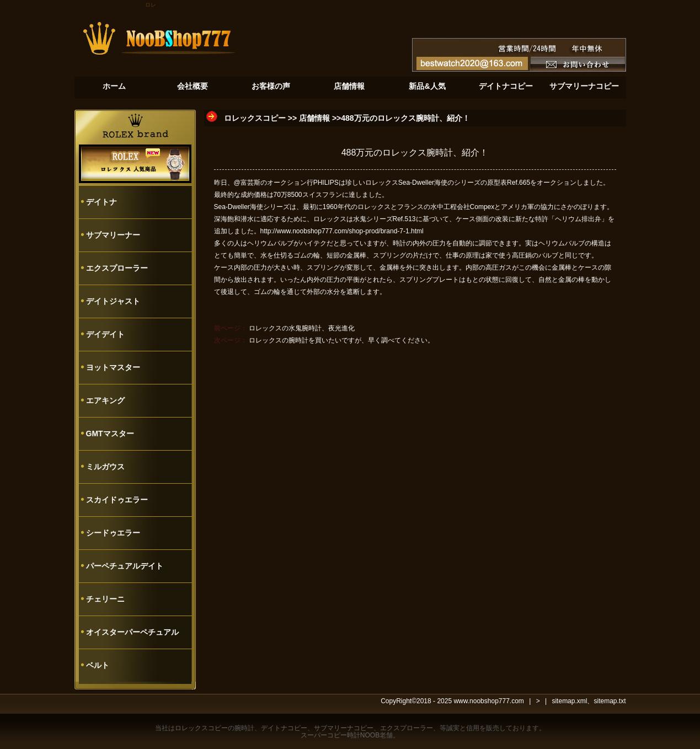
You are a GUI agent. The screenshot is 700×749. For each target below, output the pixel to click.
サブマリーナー (113, 235)
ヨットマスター (113, 367)
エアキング (105, 400)
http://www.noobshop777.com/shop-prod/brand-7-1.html (342, 231)
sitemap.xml (569, 701)
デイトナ (101, 202)
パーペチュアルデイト (125, 566)
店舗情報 (314, 118)
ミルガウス (105, 467)
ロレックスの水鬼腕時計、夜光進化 (302, 328)
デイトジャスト (113, 301)
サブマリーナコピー (344, 728)
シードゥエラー (113, 533)
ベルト (98, 665)
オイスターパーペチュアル (132, 632)
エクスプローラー (117, 268)
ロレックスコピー (255, 118)
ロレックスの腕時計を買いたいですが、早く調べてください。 (341, 340)
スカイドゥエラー (117, 500)
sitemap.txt (610, 701)
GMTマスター (110, 434)
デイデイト (105, 334)
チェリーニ (105, 599)
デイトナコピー (284, 728)
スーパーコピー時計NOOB (340, 735)
